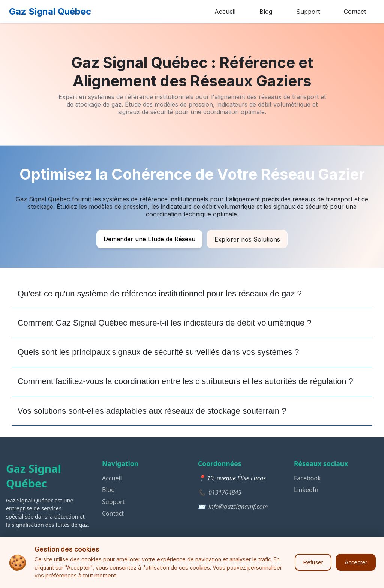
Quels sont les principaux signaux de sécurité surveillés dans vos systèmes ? (158, 352)
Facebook (307, 478)
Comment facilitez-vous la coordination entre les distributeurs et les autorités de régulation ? (185, 381)
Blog (266, 12)
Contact (355, 12)
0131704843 (225, 492)
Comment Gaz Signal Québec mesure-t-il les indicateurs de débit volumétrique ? (165, 323)
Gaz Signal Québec (50, 11)
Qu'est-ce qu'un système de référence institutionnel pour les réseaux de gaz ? (160, 293)
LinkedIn (306, 490)
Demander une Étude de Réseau (149, 239)
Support (308, 12)
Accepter (356, 562)
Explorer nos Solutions (247, 239)
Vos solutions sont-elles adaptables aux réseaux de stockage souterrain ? (152, 411)
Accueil (225, 12)
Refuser (313, 562)
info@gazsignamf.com (238, 507)
